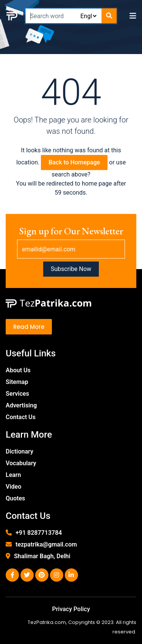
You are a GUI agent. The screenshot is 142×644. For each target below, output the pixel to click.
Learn (13, 475)
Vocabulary (21, 463)
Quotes (15, 498)
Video (13, 487)
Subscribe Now (71, 269)
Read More (29, 327)
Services (17, 394)
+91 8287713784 (39, 533)
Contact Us (21, 417)
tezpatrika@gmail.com (46, 544)
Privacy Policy (71, 609)
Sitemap (17, 382)
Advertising (21, 405)
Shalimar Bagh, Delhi (42, 556)
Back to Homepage (74, 162)
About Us (18, 370)
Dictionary (20, 451)
